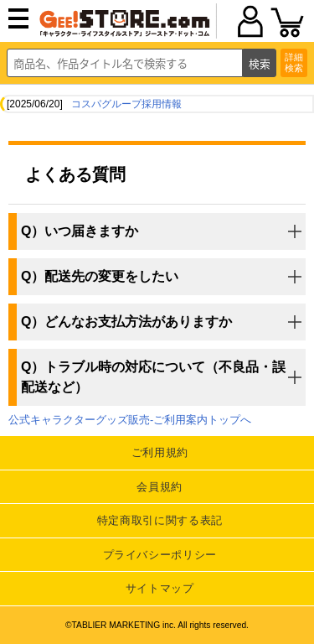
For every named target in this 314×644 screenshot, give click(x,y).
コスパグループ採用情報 (126, 104)
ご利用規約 (160, 452)
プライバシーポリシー (160, 555)
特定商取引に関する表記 (160, 520)
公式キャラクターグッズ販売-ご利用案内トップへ (130, 420)
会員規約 (160, 487)
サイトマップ (160, 588)
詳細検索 (294, 62)
